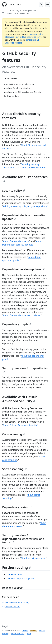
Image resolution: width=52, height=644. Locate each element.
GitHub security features (18, 13)
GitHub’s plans (15, 575)
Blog (29, 634)
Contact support (11, 606)
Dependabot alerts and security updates (24, 217)
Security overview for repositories (25, 370)
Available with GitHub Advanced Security (20, 399)
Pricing (5, 634)
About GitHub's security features (21, 116)
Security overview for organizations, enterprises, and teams (23, 539)
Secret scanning (15, 469)
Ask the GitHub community (16, 602)
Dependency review (17, 507)
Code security (13, 10)
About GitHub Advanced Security (20, 425)
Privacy (33, 631)
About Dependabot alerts (16, 241)
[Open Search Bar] (41, 4)
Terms (25, 631)
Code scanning (14, 434)
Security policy (14, 191)
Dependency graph (17, 324)
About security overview (33, 558)
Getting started (29, 10)
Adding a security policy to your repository (25, 206)
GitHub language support (21, 578)
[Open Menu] (48, 4)
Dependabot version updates (23, 269)
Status (42, 631)
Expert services (18, 634)
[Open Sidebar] (3, 12)
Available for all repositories (25, 178)
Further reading (17, 567)
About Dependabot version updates (21, 315)
